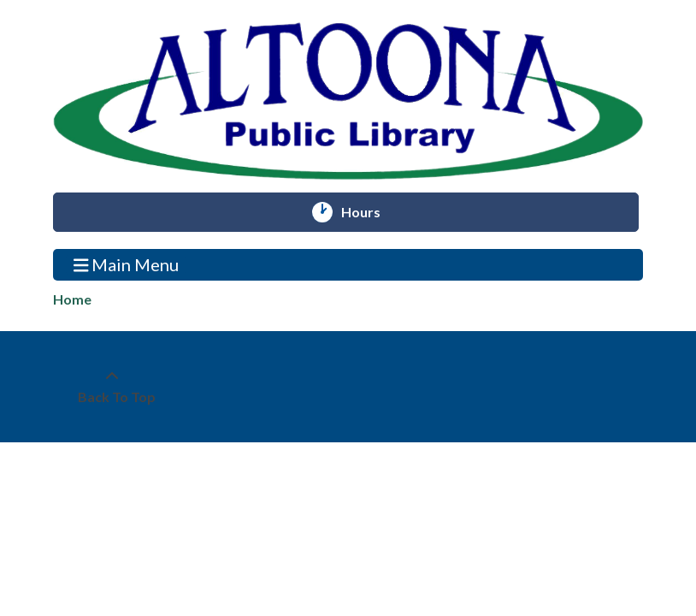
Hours (369, 212)
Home (72, 299)
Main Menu (127, 264)
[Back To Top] (112, 387)
